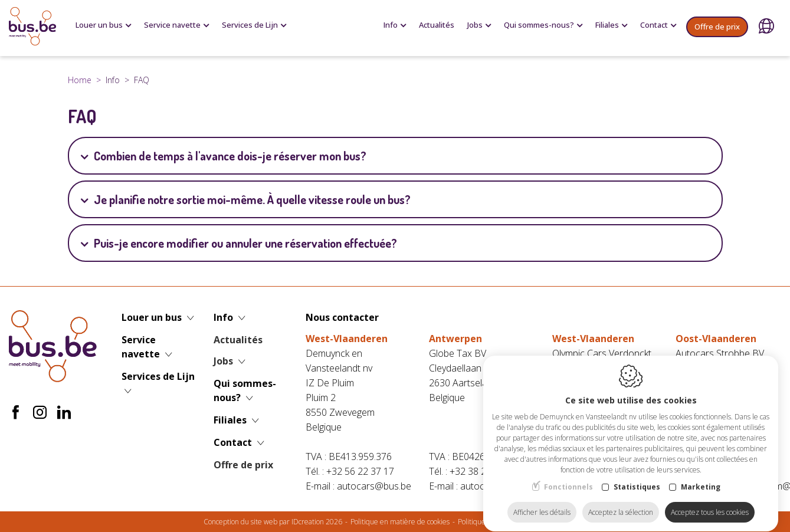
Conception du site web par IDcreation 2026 (273, 522)
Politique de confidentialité (500, 522)
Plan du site (568, 522)
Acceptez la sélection (621, 501)
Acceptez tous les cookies (710, 501)
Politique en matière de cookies (400, 522)
